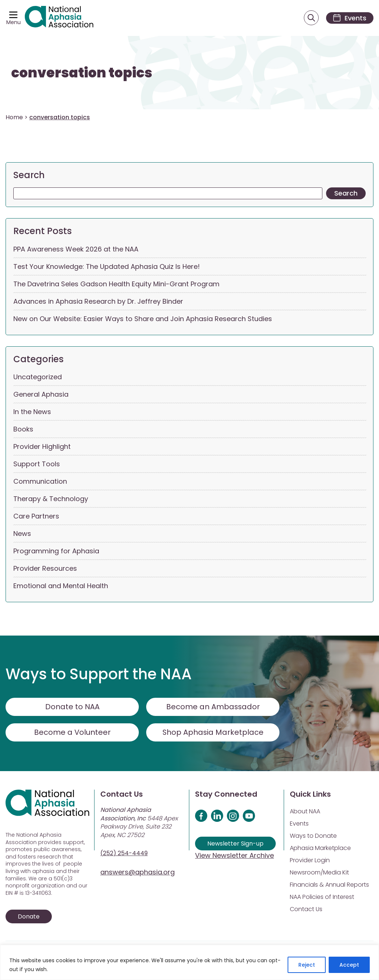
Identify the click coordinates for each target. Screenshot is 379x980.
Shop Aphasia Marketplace (213, 733)
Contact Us (306, 909)
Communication (40, 482)
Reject (307, 965)
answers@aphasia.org (137, 872)
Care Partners (36, 516)
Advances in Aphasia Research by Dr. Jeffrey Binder (98, 301)
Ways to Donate (313, 836)
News (22, 534)
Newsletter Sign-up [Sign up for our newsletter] (235, 844)
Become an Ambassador (213, 707)
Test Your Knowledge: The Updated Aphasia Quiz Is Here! (107, 266)
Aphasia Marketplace (320, 848)
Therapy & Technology (51, 499)
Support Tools (37, 464)
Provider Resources (45, 569)
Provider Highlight (42, 447)
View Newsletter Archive (234, 856)
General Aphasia (41, 395)
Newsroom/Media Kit (319, 873)
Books (23, 429)
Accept (349, 965)
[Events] (349, 18)
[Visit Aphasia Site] (60, 18)
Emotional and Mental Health (61, 586)
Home (14, 118)
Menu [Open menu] (14, 22)
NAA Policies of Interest (322, 897)
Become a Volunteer (72, 733)
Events (299, 824)
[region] (189, 962)
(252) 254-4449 (124, 854)
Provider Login (310, 861)
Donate (29, 917)
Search (29, 175)
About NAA (305, 812)
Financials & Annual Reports (329, 885)
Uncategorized (38, 377)
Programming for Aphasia (56, 551)
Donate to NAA (72, 707)
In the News (32, 412)
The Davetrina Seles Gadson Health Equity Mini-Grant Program (116, 284)
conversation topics (82, 73)
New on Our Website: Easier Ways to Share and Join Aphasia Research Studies (143, 319)
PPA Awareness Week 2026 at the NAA (76, 249)
